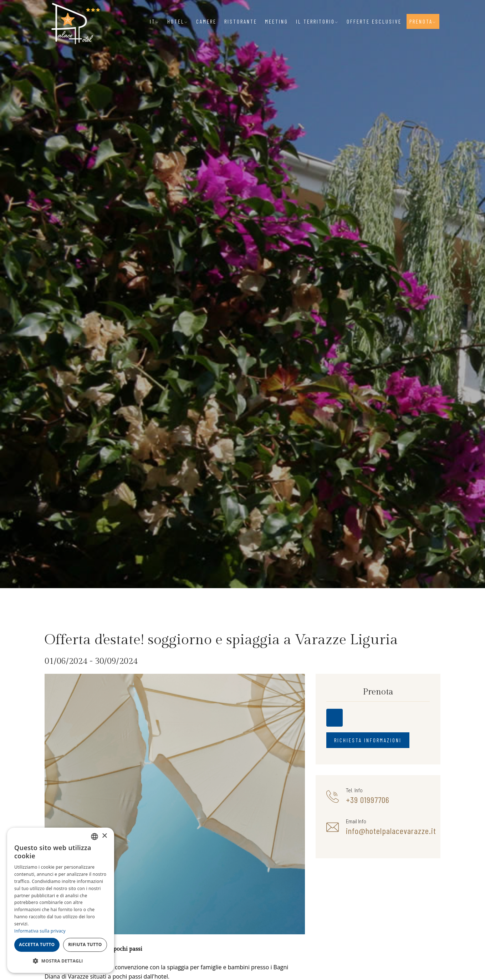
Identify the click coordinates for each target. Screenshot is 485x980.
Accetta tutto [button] (37, 944)
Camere (206, 21)
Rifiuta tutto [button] (85, 944)
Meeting (277, 21)
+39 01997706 (368, 800)
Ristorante (241, 21)
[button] (61, 961)
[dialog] (61, 900)
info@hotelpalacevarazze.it (391, 831)
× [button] (104, 836)
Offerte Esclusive (374, 21)
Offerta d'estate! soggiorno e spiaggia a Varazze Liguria (221, 640)
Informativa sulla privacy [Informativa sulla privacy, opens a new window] (40, 931)
